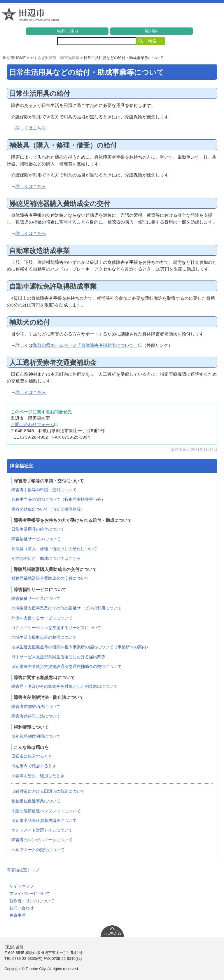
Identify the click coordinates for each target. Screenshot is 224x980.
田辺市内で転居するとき (34, 766)
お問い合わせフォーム (34, 424)
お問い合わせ (22, 908)
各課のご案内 (67, 31)
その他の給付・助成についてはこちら (46, 558)
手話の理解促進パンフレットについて (46, 811)
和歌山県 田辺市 (31, 16)
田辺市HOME (14, 58)
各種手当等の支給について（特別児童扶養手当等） (58, 499)
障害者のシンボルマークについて (42, 840)
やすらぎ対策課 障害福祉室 (55, 58)
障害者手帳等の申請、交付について (44, 490)
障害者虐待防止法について (36, 716)
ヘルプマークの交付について (38, 850)
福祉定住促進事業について (36, 801)
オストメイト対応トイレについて (42, 830)
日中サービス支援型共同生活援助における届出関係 (58, 657)
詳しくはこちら (31, 128)
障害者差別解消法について (36, 707)
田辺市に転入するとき (32, 756)
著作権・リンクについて (32, 901)
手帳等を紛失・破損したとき (38, 776)
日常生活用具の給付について (38, 529)
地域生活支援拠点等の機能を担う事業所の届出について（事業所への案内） (81, 647)
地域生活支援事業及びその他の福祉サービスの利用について (66, 608)
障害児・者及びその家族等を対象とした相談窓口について (64, 686)
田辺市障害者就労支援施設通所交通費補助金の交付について (66, 666)
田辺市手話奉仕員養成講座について (44, 820)
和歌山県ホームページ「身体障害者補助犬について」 (87, 345)
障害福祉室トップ (23, 870)
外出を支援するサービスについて (42, 618)
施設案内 (152, 31)
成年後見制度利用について (36, 736)
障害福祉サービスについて (36, 539)
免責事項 (17, 915)
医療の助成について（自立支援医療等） (48, 509)
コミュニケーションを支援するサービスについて (56, 628)
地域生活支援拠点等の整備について (44, 637)
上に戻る (112, 931)
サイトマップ (22, 886)
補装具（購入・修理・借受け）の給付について (54, 549)
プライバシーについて (30, 894)
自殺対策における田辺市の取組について (48, 791)
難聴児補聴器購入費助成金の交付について (50, 578)
